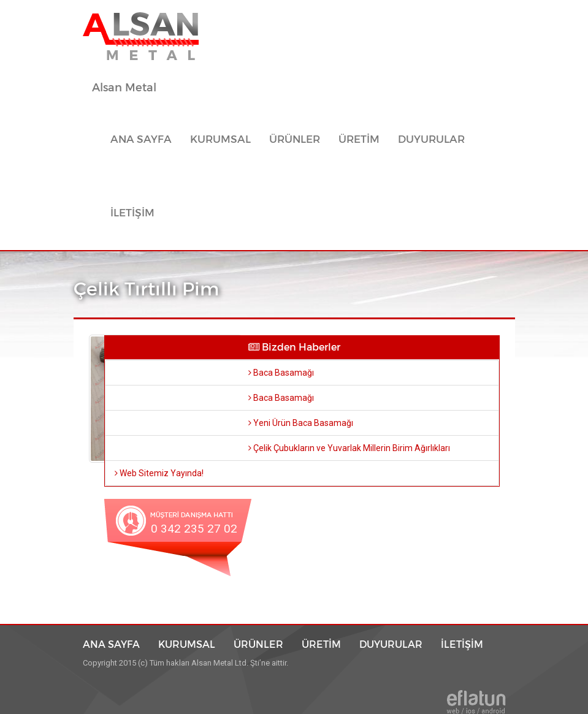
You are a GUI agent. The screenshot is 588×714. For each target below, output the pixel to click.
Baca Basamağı (281, 373)
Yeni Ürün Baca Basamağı (301, 423)
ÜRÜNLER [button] (295, 139)
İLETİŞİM (132, 213)
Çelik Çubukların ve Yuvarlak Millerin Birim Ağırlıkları (349, 448)
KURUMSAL (220, 139)
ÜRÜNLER (258, 644)
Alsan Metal (124, 88)
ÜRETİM (359, 139)
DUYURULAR (431, 139)
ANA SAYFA (146, 139)
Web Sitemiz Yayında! (159, 473)
